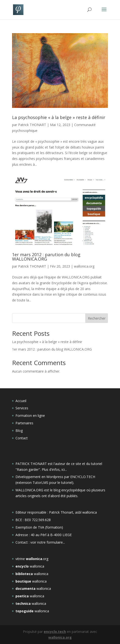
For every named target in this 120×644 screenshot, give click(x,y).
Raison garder (28, 469)
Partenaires (24, 423)
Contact (22, 438)
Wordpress (55, 477)
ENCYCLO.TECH (83, 477)
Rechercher (97, 318)
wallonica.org (84, 266)
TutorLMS (40, 483)
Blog (19, 431)
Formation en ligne (30, 416)
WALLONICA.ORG (30, 490)
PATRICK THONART (31, 464)
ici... (64, 469)
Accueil (21, 401)
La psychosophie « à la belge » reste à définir (59, 117)
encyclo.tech (55, 632)
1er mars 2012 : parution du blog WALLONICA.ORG (46, 257)
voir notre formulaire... (48, 542)
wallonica (30, 566)
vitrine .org (32, 559)
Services (22, 408)
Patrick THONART (32, 125)
